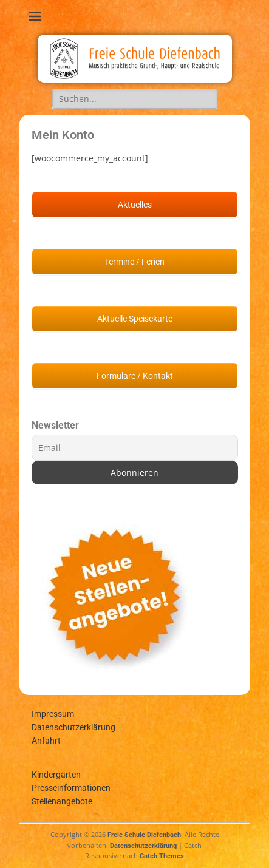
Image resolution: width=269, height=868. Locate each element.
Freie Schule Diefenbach (144, 835)
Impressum (53, 714)
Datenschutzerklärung (73, 727)
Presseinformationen (71, 788)
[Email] (135, 448)
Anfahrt (46, 741)
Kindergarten (56, 775)
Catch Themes (162, 856)
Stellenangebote (62, 801)
